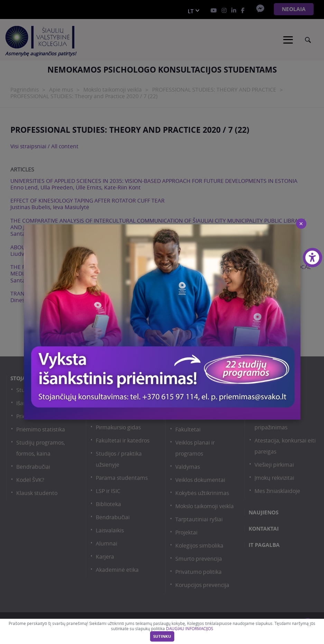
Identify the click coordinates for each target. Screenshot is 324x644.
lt (191, 11)
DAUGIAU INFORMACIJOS (189, 629)
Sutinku (162, 636)
